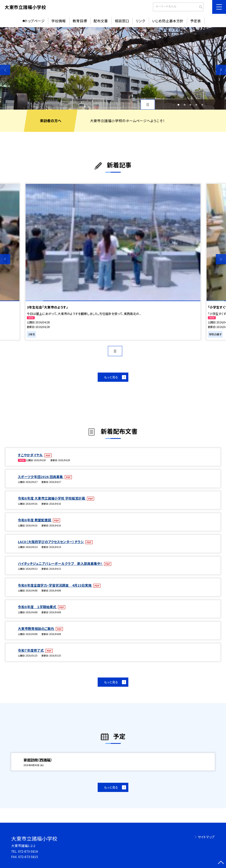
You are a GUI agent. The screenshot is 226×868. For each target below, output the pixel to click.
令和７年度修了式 (31, 650)
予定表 (196, 21)
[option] (113, 68)
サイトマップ (206, 837)
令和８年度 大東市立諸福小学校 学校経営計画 (52, 498)
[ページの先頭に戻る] (221, 863)
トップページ (35, 21)
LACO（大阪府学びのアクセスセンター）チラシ (51, 542)
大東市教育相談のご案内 (36, 628)
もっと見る (111, 377)
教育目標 (80, 21)
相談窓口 (122, 21)
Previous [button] (5, 70)
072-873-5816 (28, 851)
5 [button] (202, 105)
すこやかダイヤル (31, 455)
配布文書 (101, 21)
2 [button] (184, 105)
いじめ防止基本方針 (168, 21)
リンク (140, 21)
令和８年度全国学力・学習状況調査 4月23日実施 (55, 585)
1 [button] (179, 105)
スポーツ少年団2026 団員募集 (41, 477)
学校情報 (59, 21)
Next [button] (221, 70)
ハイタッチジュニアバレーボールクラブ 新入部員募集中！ (60, 563)
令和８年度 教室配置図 (35, 520)
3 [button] (190, 105)
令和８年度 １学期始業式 (37, 607)
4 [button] (196, 105)
